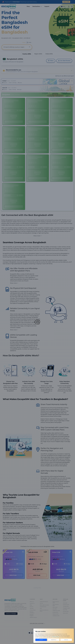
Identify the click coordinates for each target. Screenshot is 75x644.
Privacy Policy (56, 637)
